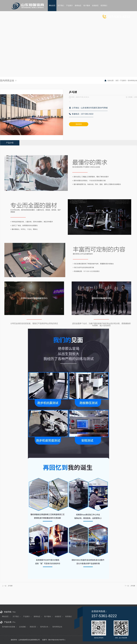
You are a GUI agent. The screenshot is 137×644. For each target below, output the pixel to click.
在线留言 (58, 616)
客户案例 (47, 616)
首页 (117, 80)
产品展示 (123, 80)
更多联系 (79, 124)
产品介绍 (10, 143)
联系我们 (69, 616)
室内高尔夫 (44, 627)
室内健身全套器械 (9, 627)
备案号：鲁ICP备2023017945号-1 (54, 640)
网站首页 (5, 616)
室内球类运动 (132, 80)
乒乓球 (10, 586)
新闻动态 (37, 616)
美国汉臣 (33, 627)
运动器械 (22, 627)
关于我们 (16, 616)
